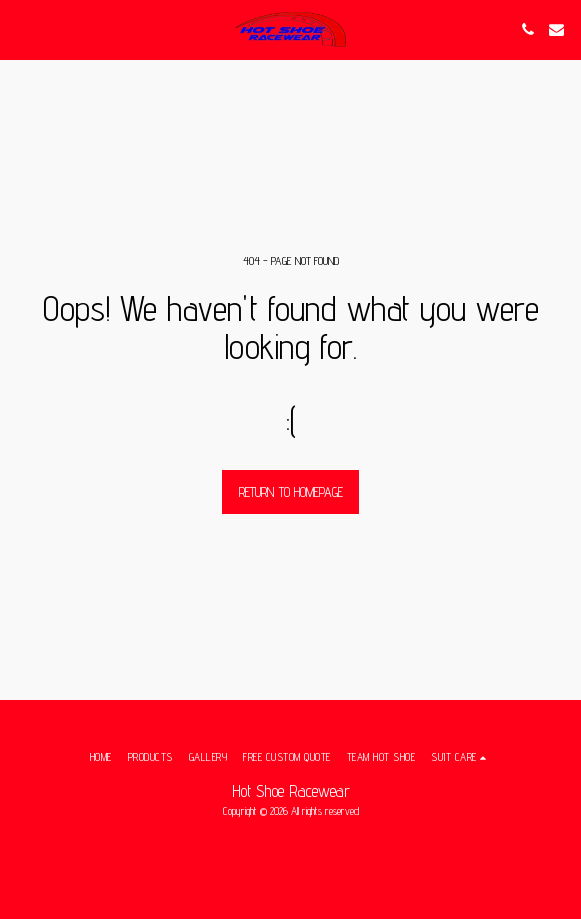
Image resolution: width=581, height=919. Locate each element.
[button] (22, 29)
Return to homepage (291, 492)
